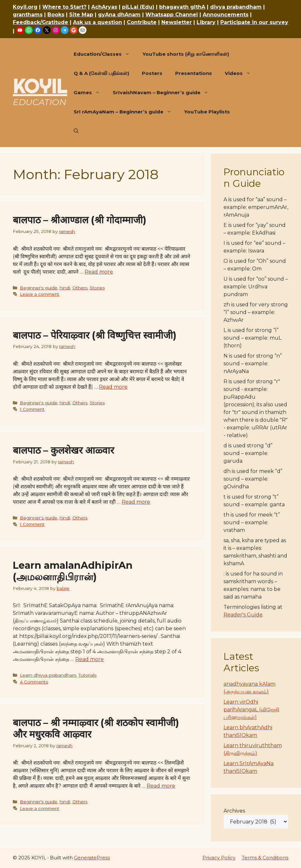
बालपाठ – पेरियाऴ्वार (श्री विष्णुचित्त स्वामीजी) (95, 335)
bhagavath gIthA (182, 7)
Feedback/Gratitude (41, 22)
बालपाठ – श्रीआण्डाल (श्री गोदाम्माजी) (80, 220)
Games (90, 93)
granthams (28, 15)
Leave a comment (40, 294)
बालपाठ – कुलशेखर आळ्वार (63, 450)
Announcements (226, 15)
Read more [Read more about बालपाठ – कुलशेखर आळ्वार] (136, 502)
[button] (76, 131)
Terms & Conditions (265, 858)
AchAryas (104, 7)
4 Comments (34, 682)
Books (56, 15)
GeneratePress (92, 858)
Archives (234, 811)
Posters (152, 73)
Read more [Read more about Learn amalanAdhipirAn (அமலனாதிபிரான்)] (89, 659)
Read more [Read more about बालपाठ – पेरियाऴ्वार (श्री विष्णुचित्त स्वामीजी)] (113, 387)
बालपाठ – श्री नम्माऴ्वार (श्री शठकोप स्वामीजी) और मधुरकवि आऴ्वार (96, 728)
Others (80, 288)
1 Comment (32, 409)
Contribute (142, 22)
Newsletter (177, 22)
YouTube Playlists (207, 112)
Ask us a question (98, 22)
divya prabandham (236, 7)
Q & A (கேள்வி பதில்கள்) (101, 73)
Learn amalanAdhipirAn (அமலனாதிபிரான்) (73, 571)
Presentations (194, 73)
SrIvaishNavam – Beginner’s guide (164, 93)
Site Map (81, 15)
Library (206, 22)
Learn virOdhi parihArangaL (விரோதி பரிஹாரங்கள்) (251, 710)
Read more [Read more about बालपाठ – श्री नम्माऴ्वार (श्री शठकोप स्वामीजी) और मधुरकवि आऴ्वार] (161, 786)
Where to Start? (64, 7)
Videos (241, 73)
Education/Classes (105, 54)
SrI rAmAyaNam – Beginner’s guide (126, 112)
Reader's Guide (243, 615)
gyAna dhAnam (119, 15)
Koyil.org (25, 7)
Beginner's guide (39, 288)
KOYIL (40, 86)
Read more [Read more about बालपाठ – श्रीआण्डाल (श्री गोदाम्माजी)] (99, 272)
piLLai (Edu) (138, 7)
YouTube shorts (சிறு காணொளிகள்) (186, 54)
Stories (97, 288)
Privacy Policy (219, 858)
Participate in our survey (254, 22)
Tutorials (87, 675)
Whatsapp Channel (172, 15)
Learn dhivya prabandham (48, 675)
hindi (65, 288)
